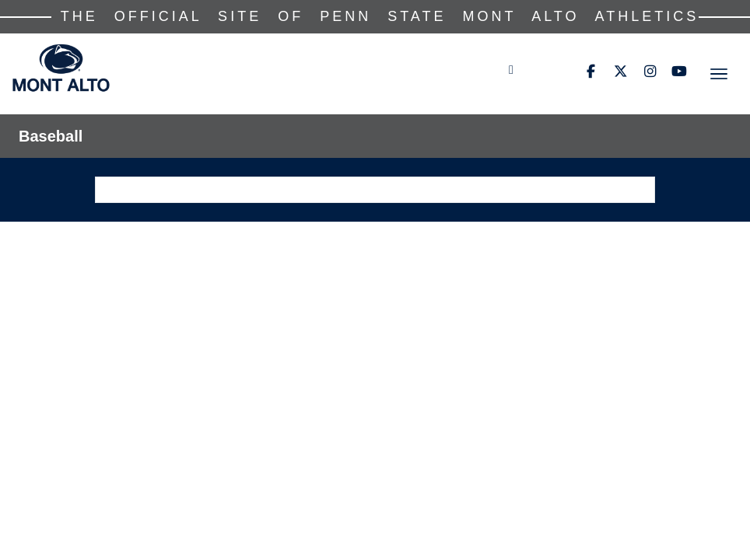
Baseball (51, 136)
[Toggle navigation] (719, 74)
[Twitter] (620, 72)
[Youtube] (679, 72)
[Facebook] (591, 72)
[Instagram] (650, 72)
